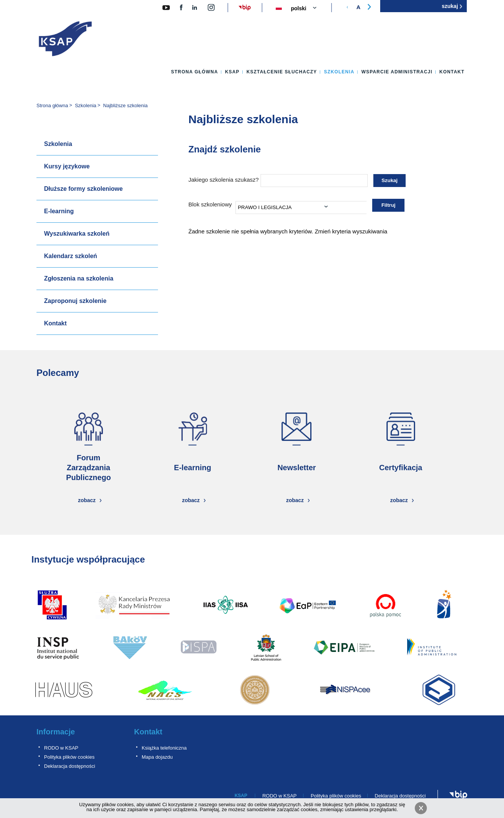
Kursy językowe (67, 166)
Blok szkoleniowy (210, 204)
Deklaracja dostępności (70, 766)
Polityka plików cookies (69, 757)
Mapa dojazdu (157, 757)
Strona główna (194, 72)
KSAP (232, 72)
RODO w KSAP (61, 748)
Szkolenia (339, 72)
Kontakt (452, 72)
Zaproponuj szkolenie (75, 301)
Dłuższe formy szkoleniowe (83, 189)
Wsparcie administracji (397, 72)
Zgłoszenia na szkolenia (79, 278)
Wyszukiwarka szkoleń (77, 234)
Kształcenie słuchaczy (282, 72)
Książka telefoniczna (164, 748)
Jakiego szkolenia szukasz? (224, 180)
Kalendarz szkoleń (71, 256)
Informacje (56, 732)
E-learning (59, 211)
